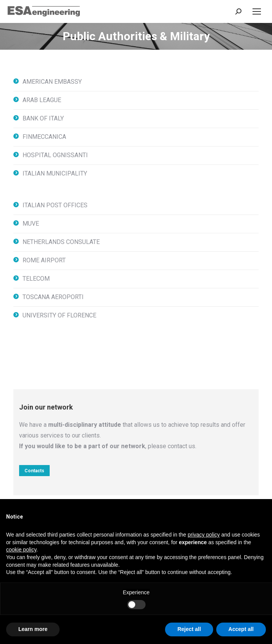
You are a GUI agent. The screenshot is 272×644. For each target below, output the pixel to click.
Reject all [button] (189, 629)
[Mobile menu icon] (257, 11)
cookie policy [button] (21, 550)
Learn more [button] (33, 629)
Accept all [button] (241, 629)
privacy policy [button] (204, 535)
